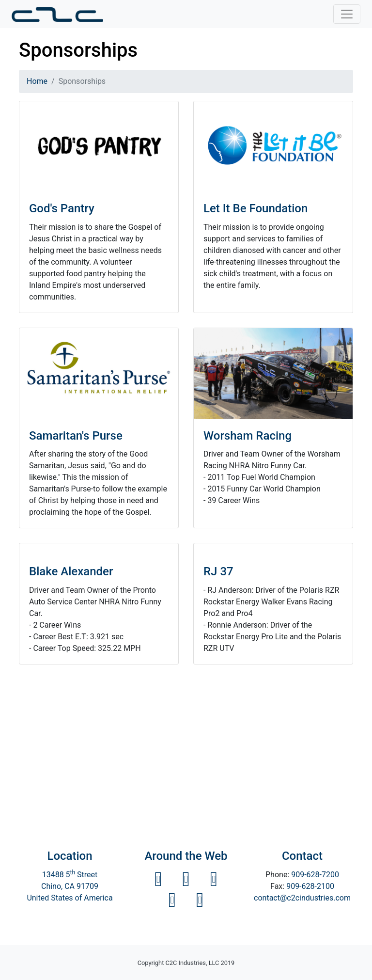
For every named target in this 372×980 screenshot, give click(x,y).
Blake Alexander (71, 571)
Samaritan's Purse (76, 436)
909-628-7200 (315, 875)
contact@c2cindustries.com (302, 898)
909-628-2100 (310, 886)
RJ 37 (218, 571)
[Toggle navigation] (347, 14)
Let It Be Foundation (256, 208)
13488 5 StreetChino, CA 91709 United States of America (70, 886)
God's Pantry (62, 208)
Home (37, 81)
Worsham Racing (248, 436)
